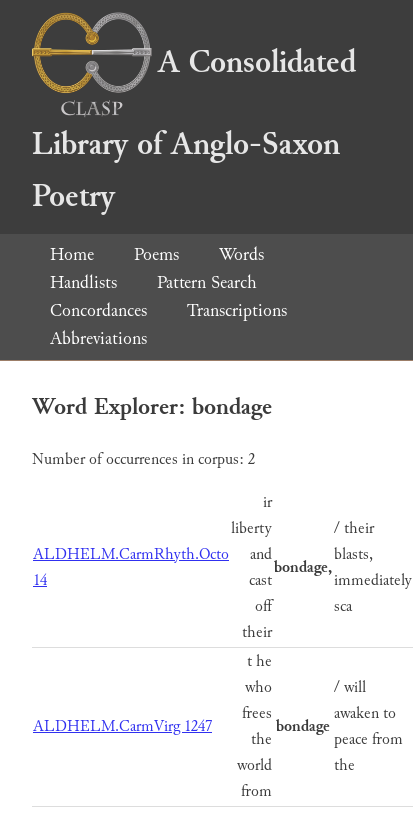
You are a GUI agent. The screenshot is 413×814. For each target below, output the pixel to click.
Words (241, 254)
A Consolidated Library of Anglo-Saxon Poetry (194, 129)
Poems (156, 254)
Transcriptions (237, 310)
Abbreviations (98, 338)
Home (72, 254)
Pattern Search (207, 282)
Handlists (83, 282)
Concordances (98, 310)
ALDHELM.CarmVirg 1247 (122, 726)
